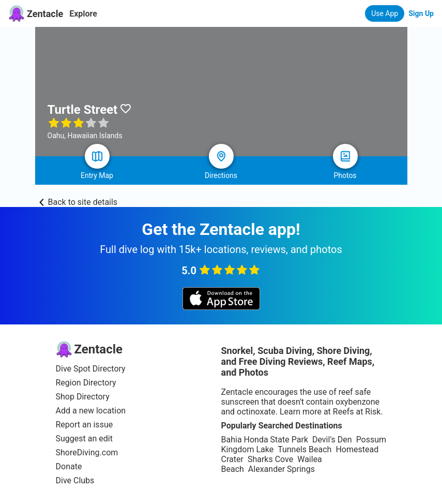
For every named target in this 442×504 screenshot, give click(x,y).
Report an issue (85, 425)
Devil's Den (332, 440)
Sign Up (421, 13)
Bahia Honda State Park (265, 440)
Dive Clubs (75, 480)
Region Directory (86, 383)
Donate (69, 466)
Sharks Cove (270, 459)
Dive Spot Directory (91, 369)
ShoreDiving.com (87, 453)
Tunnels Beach (304, 449)
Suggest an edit (84, 439)
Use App (385, 13)
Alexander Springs (281, 469)
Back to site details (79, 202)
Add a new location (91, 411)
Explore (83, 14)
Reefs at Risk (357, 412)
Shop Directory (83, 397)
